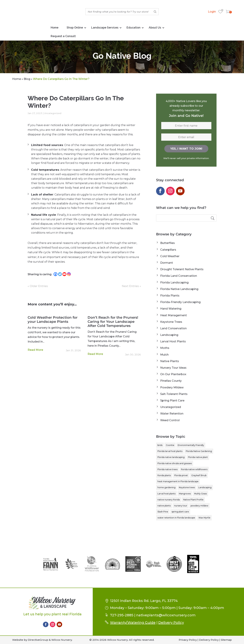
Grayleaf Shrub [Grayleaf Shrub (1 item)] (199, 475)
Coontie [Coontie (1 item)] (170, 445)
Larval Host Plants (173, 341)
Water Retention (172, 414)
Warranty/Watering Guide (133, 623)
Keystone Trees (171, 322)
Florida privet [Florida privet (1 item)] (181, 475)
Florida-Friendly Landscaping (180, 302)
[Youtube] (64, 274)
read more (35, 350)
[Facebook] (55, 274)
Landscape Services (105, 28)
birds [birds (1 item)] (160, 445)
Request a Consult (63, 36)
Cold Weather (170, 256)
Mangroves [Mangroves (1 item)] (185, 494)
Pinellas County (171, 381)
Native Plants (170, 361)
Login (212, 12)
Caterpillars (168, 250)
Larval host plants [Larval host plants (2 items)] (166, 494)
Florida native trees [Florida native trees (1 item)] (168, 469)
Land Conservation (173, 328)
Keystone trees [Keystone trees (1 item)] (187, 487)
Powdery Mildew (172, 387)
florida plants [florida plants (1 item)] (164, 475)
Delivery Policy (171, 623)
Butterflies (168, 243)
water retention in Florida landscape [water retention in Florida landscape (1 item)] (176, 518)
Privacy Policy (188, 640)
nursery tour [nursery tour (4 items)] (181, 506)
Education (134, 28)
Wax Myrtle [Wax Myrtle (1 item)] (204, 518)
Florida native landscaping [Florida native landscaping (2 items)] (171, 457)
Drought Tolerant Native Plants (182, 269)
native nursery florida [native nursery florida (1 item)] (169, 500)
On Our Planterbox (173, 374)
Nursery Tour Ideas (173, 368)
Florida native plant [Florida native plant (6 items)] (198, 457)
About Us (155, 28)
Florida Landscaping (174, 282)
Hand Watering (171, 309)
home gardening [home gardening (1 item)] (166, 487)
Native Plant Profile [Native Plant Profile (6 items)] (193, 500)
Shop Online (75, 28)
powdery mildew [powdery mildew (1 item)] (199, 506)
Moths (165, 348)
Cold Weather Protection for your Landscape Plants (53, 320)
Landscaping (169, 335)
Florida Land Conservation (179, 276)
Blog (27, 79)
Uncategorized (53, 113)
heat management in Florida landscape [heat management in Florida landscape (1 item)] (178, 481)
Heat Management (174, 315)
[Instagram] (69, 274)
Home (55, 28)
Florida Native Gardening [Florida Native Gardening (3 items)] (199, 451)
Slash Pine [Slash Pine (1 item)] (163, 512)
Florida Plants (170, 296)
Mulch (164, 355)
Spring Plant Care (172, 401)
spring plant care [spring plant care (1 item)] (180, 512)
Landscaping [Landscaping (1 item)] (205, 487)
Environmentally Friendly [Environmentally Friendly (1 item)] (191, 445)
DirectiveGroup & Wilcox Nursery (50, 640)
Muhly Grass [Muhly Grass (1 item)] (200, 494)
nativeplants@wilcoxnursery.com (166, 615)
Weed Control (170, 420)
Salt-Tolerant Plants (174, 394)
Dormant (167, 263)
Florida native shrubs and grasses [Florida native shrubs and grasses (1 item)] (175, 463)
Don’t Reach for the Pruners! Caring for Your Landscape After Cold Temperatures (113, 322)
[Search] (155, 12)
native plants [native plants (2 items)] (164, 506)
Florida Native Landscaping (179, 289)
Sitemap (226, 640)
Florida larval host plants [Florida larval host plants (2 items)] (170, 451)
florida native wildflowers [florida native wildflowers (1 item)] (194, 469)
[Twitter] (60, 274)
